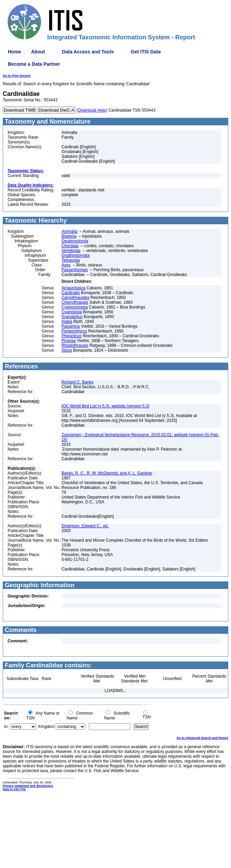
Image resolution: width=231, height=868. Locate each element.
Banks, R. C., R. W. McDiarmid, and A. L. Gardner (107, 473)
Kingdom (46, 727)
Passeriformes (75, 270)
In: (6, 727)
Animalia (69, 231)
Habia (67, 322)
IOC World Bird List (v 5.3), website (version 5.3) (105, 406)
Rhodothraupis (75, 345)
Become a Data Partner (34, 64)
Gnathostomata (76, 255)
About (38, 52)
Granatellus (72, 317)
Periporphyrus (74, 331)
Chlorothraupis (75, 302)
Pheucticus (72, 336)
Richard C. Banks (77, 382)
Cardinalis (71, 293)
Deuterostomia (75, 241)
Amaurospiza (73, 288)
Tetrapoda (71, 260)
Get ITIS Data (146, 52)
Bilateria (69, 236)
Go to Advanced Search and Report (202, 738)
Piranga (69, 341)
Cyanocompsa (75, 307)
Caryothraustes (75, 298)
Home (15, 52)
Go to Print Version (17, 76)
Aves (66, 265)
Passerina (71, 326)
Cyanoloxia (72, 312)
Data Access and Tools (88, 52)
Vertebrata (71, 251)
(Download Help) (92, 110)
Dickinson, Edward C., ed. (85, 526)
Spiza (67, 350)
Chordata (70, 246)
